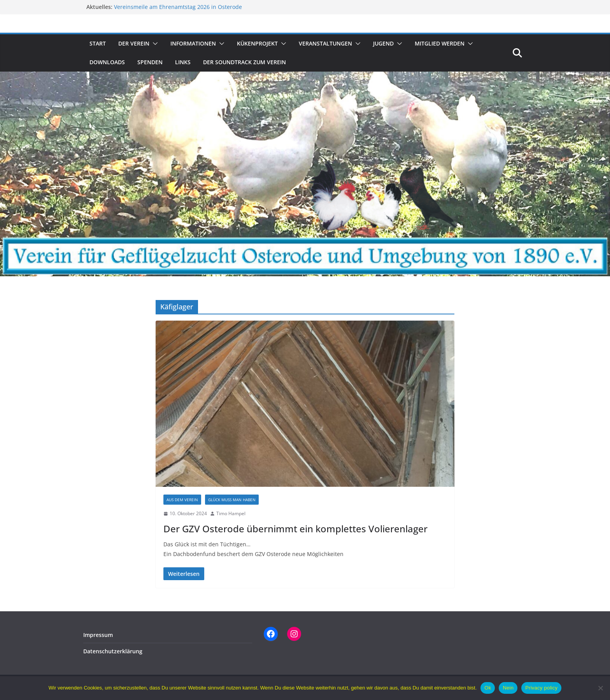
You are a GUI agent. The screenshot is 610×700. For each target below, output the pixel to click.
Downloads (107, 62)
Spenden (150, 62)
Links (183, 62)
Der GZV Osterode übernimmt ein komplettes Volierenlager (295, 529)
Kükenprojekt (257, 43)
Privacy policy (541, 688)
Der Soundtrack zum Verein (245, 62)
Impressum (98, 635)
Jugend (383, 43)
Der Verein (134, 43)
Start (98, 43)
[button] (154, 44)
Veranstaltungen (325, 43)
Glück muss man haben (232, 500)
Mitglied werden (440, 43)
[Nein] (600, 688)
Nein (508, 688)
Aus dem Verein (182, 500)
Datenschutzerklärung (113, 651)
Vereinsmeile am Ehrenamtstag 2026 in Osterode (178, 7)
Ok (488, 688)
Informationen (193, 43)
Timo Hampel (231, 513)
